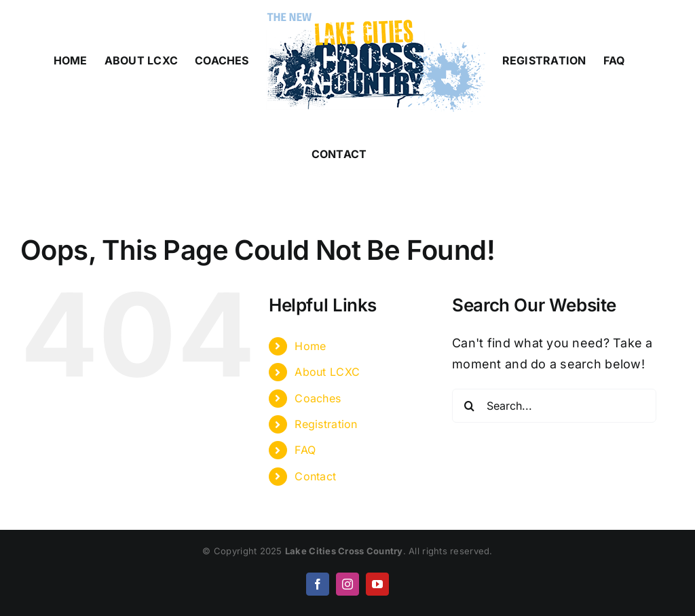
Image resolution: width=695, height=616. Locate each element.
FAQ (305, 450)
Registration (326, 424)
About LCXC (327, 372)
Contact (315, 476)
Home (310, 346)
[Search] (469, 406)
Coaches (318, 398)
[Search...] (554, 406)
